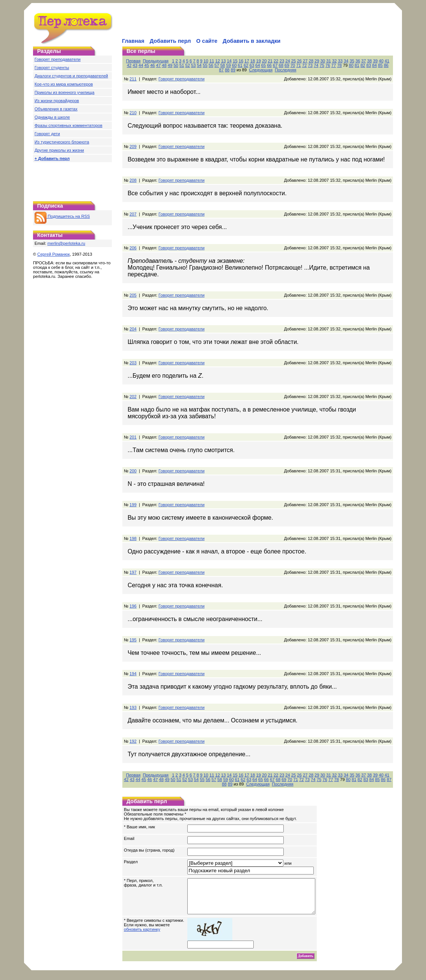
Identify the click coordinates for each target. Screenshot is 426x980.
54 (199, 65)
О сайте (207, 41)
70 (293, 65)
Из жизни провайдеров (57, 101)
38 (369, 61)
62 (246, 65)
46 (152, 65)
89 (233, 70)
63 (252, 65)
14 (229, 61)
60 (234, 65)
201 (133, 437)
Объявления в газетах (56, 109)
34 (346, 61)
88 (227, 70)
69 (287, 65)
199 (133, 505)
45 (147, 65)
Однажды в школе (52, 117)
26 (299, 61)
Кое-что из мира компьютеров (64, 84)
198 (133, 538)
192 (133, 741)
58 (223, 65)
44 (141, 65)
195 (133, 640)
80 (351, 65)
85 (380, 65)
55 (205, 65)
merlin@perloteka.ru (66, 243)
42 (129, 65)
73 (310, 65)
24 (288, 61)
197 (133, 572)
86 (386, 65)
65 (263, 65)
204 (133, 329)
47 (158, 65)
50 (176, 65)
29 (317, 61)
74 (316, 65)
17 (247, 61)
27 (305, 61)
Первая (133, 61)
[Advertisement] (209, 25)
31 (328, 61)
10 (206, 61)
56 (211, 65)
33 (340, 61)
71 (298, 65)
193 (133, 707)
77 (334, 65)
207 (133, 214)
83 (369, 65)
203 (133, 363)
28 (311, 61)
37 (364, 61)
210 (133, 113)
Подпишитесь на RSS (62, 216)
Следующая (261, 70)
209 (133, 146)
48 (164, 65)
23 (282, 61)
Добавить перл (170, 41)
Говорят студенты (52, 68)
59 (228, 65)
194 (133, 674)
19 (258, 61)
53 (193, 65)
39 (375, 61)
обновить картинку (142, 936)
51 (182, 65)
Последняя (285, 70)
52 (188, 65)
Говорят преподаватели (58, 59)
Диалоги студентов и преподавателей (71, 76)
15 (235, 61)
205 (133, 295)
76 (328, 65)
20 (264, 61)
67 (275, 65)
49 (170, 65)
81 (357, 65)
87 (221, 70)
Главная (133, 41)
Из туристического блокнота (62, 142)
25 (294, 61)
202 (133, 397)
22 (276, 61)
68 (281, 65)
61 (240, 65)
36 (358, 61)
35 (352, 61)
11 (212, 61)
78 (339, 65)
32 (334, 61)
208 (133, 180)
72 (304, 65)
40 (381, 61)
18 (253, 61)
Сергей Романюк (53, 254)
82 (363, 65)
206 (133, 248)
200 (133, 471)
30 (323, 61)
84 (375, 65)
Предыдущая (156, 61)
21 (270, 61)
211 (133, 79)
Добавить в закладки (251, 41)
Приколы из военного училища (65, 92)
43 (135, 65)
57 (217, 65)
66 (269, 65)
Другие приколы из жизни (59, 150)
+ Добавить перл (52, 158)
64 (257, 65)
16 (241, 61)
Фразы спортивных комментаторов (68, 125)
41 (387, 61)
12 (217, 61)
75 (322, 65)
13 (223, 61)
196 (133, 606)
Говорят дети (47, 134)
